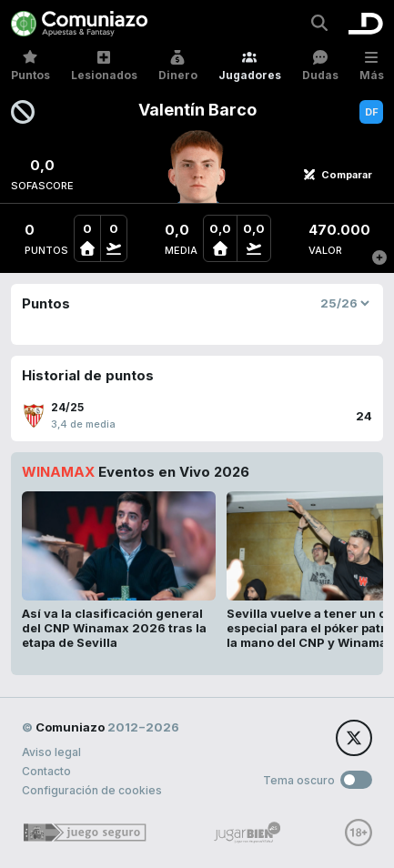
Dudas (320, 66)
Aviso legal (51, 752)
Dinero (178, 66)
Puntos (30, 66)
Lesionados (104, 66)
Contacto (46, 771)
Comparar (338, 175)
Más (372, 66)
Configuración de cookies (92, 790)
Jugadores (250, 66)
